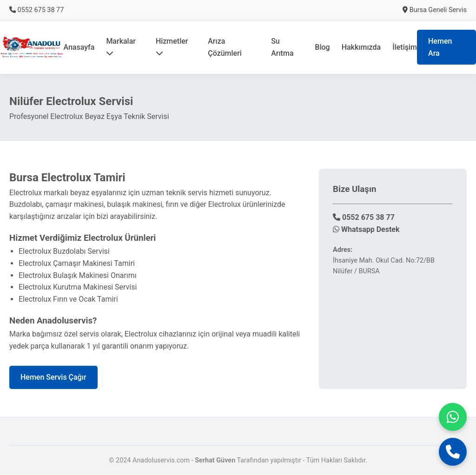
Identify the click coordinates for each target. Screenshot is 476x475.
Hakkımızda (361, 47)
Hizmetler (172, 47)
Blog (322, 47)
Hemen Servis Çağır (53, 377)
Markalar (121, 47)
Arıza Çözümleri (225, 47)
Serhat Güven (215, 460)
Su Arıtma (282, 47)
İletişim (405, 47)
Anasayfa (79, 47)
